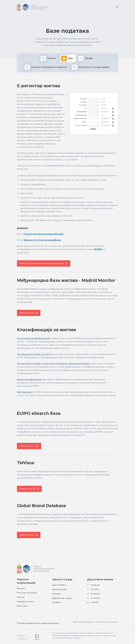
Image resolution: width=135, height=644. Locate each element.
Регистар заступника (27, 593)
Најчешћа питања (25, 601)
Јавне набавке (59, 585)
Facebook (93, 585)
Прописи (21, 588)
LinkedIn (93, 602)
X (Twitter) (94, 598)
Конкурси (57, 594)
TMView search (27, 489)
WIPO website (27, 313)
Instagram (94, 594)
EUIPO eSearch (27, 446)
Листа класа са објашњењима (34, 338)
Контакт (21, 597)
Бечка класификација (29, 379)
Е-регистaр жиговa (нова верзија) (44, 234)
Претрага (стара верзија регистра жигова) (42, 263)
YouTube (93, 589)
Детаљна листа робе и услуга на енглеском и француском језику (54, 363)
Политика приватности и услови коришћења (38, 623)
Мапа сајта (22, 606)
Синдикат (57, 602)
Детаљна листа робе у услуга (34, 354)
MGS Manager (24, 392)
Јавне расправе (59, 589)
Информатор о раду (62, 598)
